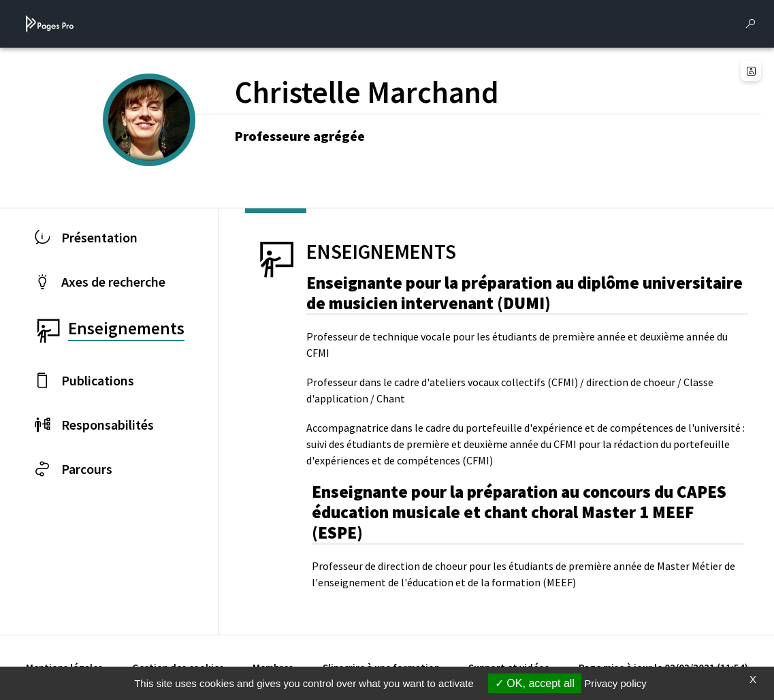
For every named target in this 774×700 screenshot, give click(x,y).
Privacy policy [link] (615, 683)
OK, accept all (535, 683)
